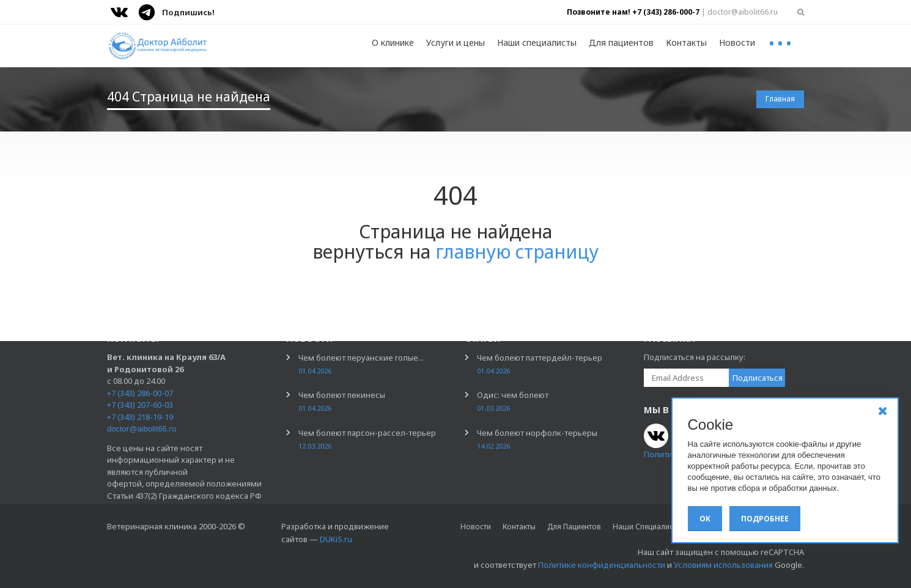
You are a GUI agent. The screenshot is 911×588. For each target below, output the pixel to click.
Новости (737, 42)
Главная (780, 99)
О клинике (393, 42)
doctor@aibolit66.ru (142, 429)
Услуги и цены (455, 42)
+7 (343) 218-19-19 (140, 417)
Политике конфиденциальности (602, 565)
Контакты (686, 42)
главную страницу (517, 252)
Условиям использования (723, 565)
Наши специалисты (537, 42)
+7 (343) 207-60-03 (140, 405)
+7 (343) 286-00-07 (140, 393)
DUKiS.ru (336, 539)
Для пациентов (621, 42)
